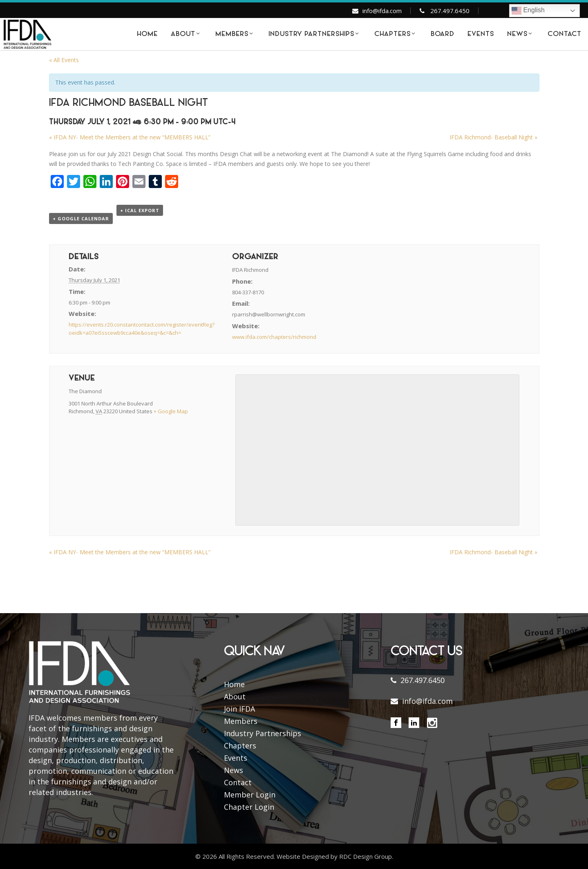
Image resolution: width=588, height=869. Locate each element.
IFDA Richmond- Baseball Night (493, 137)
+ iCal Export (140, 210)
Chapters (240, 746)
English (528, 11)
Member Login (250, 795)
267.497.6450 (450, 11)
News (234, 770)
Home (234, 684)
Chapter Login (249, 807)
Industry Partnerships (263, 733)
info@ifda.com (382, 11)
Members (241, 721)
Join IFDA (239, 709)
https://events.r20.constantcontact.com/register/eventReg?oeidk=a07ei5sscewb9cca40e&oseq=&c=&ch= (142, 329)
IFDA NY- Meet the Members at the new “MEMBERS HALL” (130, 137)
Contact (238, 782)
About (235, 697)
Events (236, 758)
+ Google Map (171, 411)
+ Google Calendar (81, 218)
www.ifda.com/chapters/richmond (274, 337)
